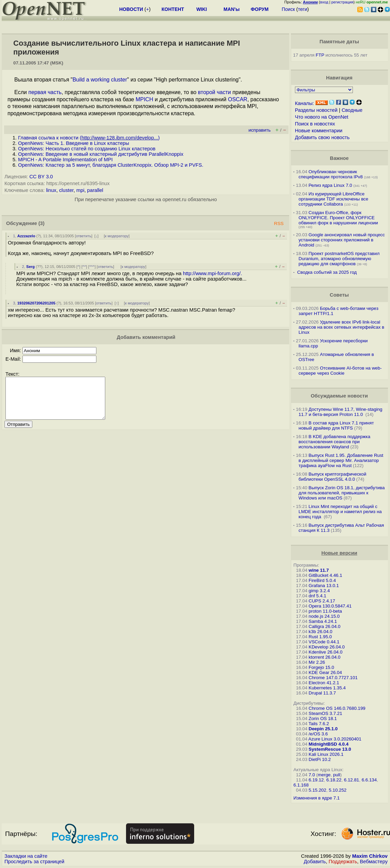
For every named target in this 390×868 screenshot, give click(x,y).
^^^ (92, 267)
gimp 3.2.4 (319, 591)
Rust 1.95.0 (320, 637)
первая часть (45, 92)
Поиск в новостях (315, 124)
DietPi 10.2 (320, 759)
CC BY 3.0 (41, 177)
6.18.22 (334, 780)
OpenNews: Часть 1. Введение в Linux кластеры (74, 143)
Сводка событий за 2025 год (327, 272)
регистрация (342, 2)
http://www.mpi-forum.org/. (213, 273)
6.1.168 (301, 785)
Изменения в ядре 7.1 (317, 798)
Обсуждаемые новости (339, 396)
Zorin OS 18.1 (323, 719)
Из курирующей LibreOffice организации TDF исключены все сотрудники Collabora (334, 199)
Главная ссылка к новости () (89, 138)
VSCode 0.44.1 (324, 642)
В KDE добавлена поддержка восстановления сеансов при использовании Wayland (334, 442)
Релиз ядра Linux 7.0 (330, 185)
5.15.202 (317, 790)
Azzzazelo (26, 236)
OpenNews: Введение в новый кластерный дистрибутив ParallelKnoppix (101, 154)
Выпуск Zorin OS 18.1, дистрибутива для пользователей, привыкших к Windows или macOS (342, 493)
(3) (42, 223)
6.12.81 (352, 780)
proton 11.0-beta (325, 611)
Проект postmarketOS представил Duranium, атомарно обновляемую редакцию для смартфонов (339, 259)
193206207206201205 (36, 303)
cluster (66, 190)
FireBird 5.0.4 (322, 580)
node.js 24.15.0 (324, 616)
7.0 (312, 775)
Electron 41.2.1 (324, 683)
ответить (84, 236)
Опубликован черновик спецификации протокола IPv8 (331, 174)
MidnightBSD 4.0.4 (329, 744)
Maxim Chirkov (370, 856)
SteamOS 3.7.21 (325, 713)
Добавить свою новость (322, 137)
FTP (320, 55)
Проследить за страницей (34, 862)
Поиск (288, 9)
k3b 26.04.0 (321, 632)
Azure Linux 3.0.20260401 (335, 739)
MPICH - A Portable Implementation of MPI (65, 160)
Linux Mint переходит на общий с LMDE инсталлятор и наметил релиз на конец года (340, 512)
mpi (80, 190)
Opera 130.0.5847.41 (330, 606)
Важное (339, 158)
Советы (339, 295)
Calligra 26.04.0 (324, 626)
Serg (30, 267)
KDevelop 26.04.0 (327, 647)
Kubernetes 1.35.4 (327, 688)
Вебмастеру (374, 862)
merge (324, 775)
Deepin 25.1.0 (323, 729)
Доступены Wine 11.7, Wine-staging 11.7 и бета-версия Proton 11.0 (341, 412)
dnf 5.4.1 (317, 596)
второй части (214, 92)
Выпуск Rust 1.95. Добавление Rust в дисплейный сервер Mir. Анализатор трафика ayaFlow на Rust (341, 460)
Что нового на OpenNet (322, 117)
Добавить (315, 862)
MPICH (144, 99)
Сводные (352, 110)
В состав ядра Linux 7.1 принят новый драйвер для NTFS (336, 425)
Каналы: (305, 103)
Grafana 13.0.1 (324, 586)
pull (337, 775)
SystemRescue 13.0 (330, 749)
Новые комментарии (319, 131)
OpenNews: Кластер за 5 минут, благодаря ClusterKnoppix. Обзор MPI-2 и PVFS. (111, 165)
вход (324, 2)
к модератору (117, 236)
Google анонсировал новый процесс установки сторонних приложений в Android (342, 240)
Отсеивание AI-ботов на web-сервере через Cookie (340, 371)
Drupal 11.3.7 (322, 693)
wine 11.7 (319, 570)
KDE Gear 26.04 (325, 672)
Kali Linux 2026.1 (326, 754)
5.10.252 (338, 790)
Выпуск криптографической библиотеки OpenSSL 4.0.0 (333, 477)
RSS (279, 223)
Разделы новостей (316, 110)
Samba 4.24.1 (323, 621)
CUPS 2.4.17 (322, 601)
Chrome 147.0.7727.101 (333, 678)
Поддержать (343, 862)
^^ (84, 267)
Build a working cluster (100, 80)
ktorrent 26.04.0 (324, 657)
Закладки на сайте (26, 856)
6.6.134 (369, 780)
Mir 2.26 (317, 662)
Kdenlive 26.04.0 (325, 652)
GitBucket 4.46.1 (325, 575)
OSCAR (238, 99)
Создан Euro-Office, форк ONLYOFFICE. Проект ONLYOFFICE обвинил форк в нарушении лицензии (338, 218)
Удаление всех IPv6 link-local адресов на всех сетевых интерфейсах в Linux (342, 327)
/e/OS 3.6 (318, 734)
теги (303, 9)
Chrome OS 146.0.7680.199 (337, 708)
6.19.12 (316, 780)
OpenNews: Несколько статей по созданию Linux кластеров (87, 149)
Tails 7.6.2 (319, 724)
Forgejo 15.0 (321, 667)
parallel (95, 190)
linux (51, 190)
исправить (259, 130)
